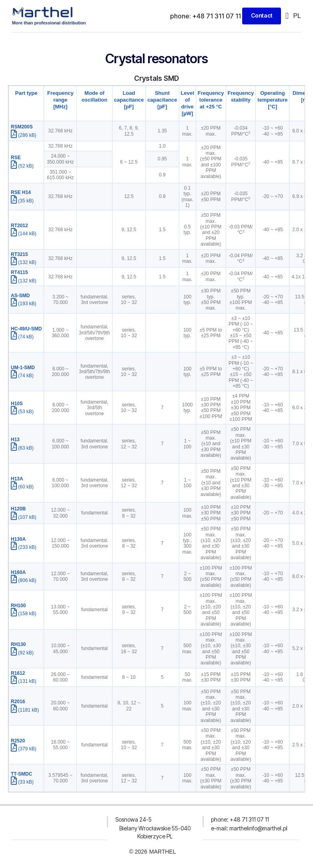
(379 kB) (24, 749)
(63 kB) (22, 448)
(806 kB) (24, 580)
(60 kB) (22, 486)
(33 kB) (22, 782)
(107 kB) (24, 517)
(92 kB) (22, 652)
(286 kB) (24, 135)
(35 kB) (22, 200)
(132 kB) (24, 262)
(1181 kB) (25, 710)
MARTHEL (163, 852)
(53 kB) (22, 412)
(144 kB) (24, 234)
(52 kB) (22, 166)
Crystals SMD (157, 78)
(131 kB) (24, 681)
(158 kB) (24, 614)
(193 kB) (24, 303)
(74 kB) (22, 336)
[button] (287, 16)
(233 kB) (24, 547)
